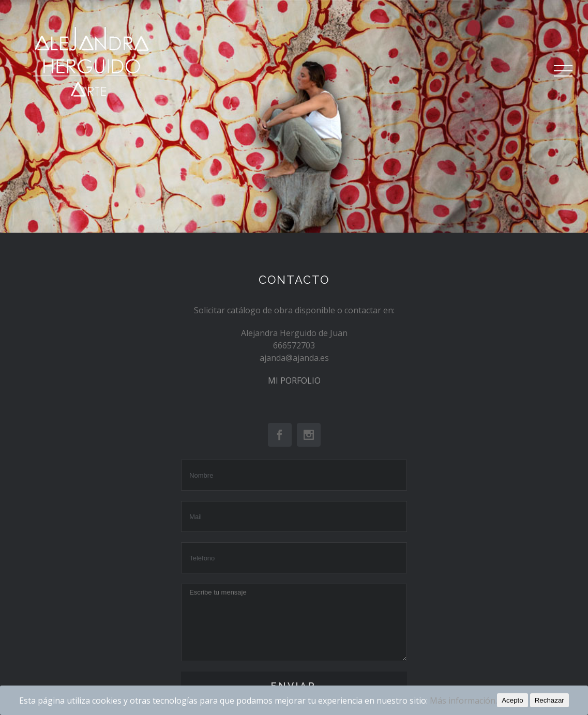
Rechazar (549, 700)
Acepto (512, 700)
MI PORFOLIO (294, 381)
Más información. (463, 701)
